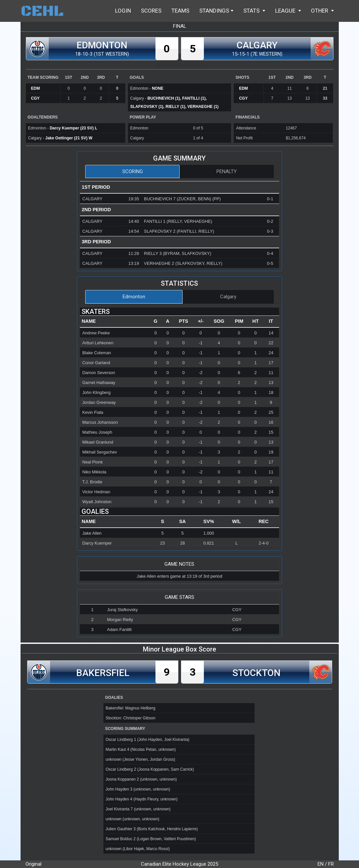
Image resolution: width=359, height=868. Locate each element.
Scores (151, 11)
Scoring (133, 171)
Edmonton (134, 297)
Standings (216, 11)
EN (321, 864)
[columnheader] (115, 321)
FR (331, 864)
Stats (254, 11)
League (288, 11)
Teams (180, 11)
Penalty (227, 171)
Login (123, 11)
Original (33, 864)
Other (322, 11)
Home (45, 11)
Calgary (228, 297)
